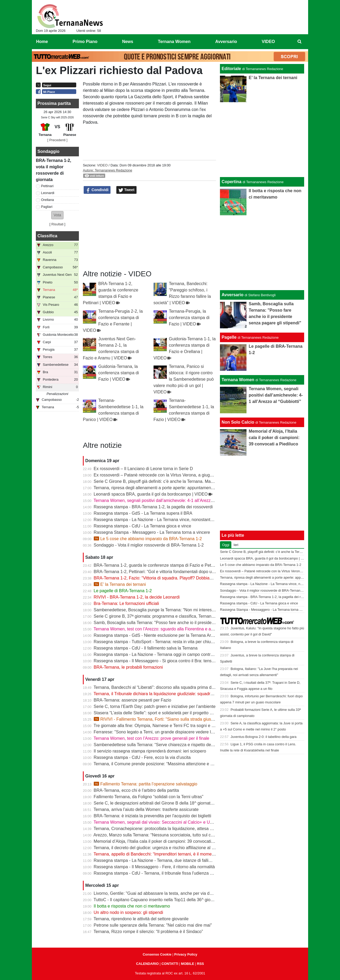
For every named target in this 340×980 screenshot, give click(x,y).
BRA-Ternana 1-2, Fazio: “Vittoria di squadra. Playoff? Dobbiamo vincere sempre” (170, 578)
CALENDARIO (147, 964)
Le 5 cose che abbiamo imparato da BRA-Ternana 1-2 (148, 539)
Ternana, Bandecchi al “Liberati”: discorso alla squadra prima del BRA (159, 687)
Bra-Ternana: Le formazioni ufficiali (126, 603)
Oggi (226, 545)
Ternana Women (238, 380)
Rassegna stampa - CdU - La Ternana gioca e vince (143, 526)
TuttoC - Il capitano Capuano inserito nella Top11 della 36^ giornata (157, 900)
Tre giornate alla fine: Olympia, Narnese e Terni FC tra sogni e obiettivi (160, 726)
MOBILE (188, 964)
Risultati (57, 224)
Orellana (48, 200)
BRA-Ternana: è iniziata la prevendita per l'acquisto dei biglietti (152, 816)
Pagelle (229, 337)
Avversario (232, 295)
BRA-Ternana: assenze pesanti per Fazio (133, 700)
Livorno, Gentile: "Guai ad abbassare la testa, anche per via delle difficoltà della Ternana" (177, 893)
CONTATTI (170, 964)
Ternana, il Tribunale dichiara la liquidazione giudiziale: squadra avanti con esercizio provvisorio (183, 694)
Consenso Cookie (157, 954)
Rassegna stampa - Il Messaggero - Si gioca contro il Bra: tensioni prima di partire (171, 661)
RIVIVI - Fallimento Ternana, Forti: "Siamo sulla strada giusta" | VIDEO (163, 719)
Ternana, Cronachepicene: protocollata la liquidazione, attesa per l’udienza (164, 829)
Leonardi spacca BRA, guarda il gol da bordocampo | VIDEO (151, 494)
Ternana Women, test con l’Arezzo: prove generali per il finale (151, 738)
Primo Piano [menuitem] (85, 42)
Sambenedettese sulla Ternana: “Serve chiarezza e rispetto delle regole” (162, 745)
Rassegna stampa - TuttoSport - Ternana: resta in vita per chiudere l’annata (165, 642)
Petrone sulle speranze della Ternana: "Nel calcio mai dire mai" (153, 925)
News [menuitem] (128, 42)
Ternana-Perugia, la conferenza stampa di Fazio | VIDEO (189, 318)
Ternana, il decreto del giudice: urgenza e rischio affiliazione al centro (158, 848)
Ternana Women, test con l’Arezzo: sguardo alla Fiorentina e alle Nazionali (164, 629)
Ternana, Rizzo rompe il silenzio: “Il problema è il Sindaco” (148, 932)
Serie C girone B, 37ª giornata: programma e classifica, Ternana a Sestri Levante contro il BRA (183, 616)
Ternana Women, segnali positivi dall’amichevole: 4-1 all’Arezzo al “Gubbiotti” (166, 500)
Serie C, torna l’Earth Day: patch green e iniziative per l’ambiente (155, 706)
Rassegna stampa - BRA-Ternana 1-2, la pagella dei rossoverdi (153, 507)
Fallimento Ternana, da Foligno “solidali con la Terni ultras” (149, 797)
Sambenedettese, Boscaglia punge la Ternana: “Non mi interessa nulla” (161, 610)
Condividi (97, 190)
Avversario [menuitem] (226, 42)
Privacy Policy (186, 954)
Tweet (127, 190)
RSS (200, 964)
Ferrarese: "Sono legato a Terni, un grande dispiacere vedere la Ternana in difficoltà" (173, 732)
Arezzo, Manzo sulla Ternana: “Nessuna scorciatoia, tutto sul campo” (158, 835)
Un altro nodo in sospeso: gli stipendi (129, 912)
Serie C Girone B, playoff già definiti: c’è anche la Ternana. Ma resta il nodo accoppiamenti (179, 481)
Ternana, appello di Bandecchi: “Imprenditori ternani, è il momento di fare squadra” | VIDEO (179, 854)
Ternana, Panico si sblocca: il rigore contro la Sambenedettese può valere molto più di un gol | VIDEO (184, 379)
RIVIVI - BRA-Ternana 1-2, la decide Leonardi (137, 597)
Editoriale (231, 69)
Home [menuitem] (42, 42)
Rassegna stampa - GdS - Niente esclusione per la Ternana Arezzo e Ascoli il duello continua (181, 635)
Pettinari (47, 186)
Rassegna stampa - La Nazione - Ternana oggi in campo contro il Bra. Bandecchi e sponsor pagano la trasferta (198, 654)
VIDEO (102, 165)
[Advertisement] (262, 253)
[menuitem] (300, 42)
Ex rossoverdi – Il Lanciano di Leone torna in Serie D (143, 469)
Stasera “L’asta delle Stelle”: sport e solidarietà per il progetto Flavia (157, 713)
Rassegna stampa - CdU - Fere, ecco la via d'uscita (142, 757)
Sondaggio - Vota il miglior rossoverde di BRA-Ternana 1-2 (149, 545)
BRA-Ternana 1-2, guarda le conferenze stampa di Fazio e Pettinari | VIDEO (165, 565)
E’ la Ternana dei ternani (120, 584)
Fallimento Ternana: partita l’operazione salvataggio (146, 784)
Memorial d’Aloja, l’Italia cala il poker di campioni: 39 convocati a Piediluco (163, 841)
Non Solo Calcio (238, 422)
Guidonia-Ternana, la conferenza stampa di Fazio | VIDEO (119, 373)
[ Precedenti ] (57, 140)
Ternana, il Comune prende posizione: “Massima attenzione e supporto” (161, 764)
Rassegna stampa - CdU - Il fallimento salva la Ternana (146, 648)
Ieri (236, 545)
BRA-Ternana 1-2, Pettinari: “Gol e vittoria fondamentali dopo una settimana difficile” (173, 572)
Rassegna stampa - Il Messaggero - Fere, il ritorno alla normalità (154, 867)
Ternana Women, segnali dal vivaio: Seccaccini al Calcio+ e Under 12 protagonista (171, 822)
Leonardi (48, 193)
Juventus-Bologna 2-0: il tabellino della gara (263, 737)
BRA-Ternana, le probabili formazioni (128, 667)
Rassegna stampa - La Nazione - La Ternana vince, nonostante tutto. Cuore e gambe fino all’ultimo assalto (194, 520)
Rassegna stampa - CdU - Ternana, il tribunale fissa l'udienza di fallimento (163, 873)
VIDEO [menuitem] (268, 42)
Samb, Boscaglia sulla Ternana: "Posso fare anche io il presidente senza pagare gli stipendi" (180, 623)
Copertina (231, 182)
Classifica (47, 236)
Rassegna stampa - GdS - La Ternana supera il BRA (143, 513)
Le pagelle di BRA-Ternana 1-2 (123, 591)
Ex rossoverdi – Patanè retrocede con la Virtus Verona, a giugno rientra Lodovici (169, 475)
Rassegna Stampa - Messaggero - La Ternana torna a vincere (152, 532)
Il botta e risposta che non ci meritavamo (132, 906)
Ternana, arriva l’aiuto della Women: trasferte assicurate (146, 809)
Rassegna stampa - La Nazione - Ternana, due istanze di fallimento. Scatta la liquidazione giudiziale (188, 860)
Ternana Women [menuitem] (174, 42)
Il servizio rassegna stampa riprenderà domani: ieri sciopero (150, 751)
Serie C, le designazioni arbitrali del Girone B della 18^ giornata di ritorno (162, 803)
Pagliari (47, 207)
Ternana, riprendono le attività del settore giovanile (141, 919)
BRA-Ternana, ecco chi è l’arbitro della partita (136, 790)
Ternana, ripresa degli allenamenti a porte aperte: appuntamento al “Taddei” (165, 488)
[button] (57, 215)
